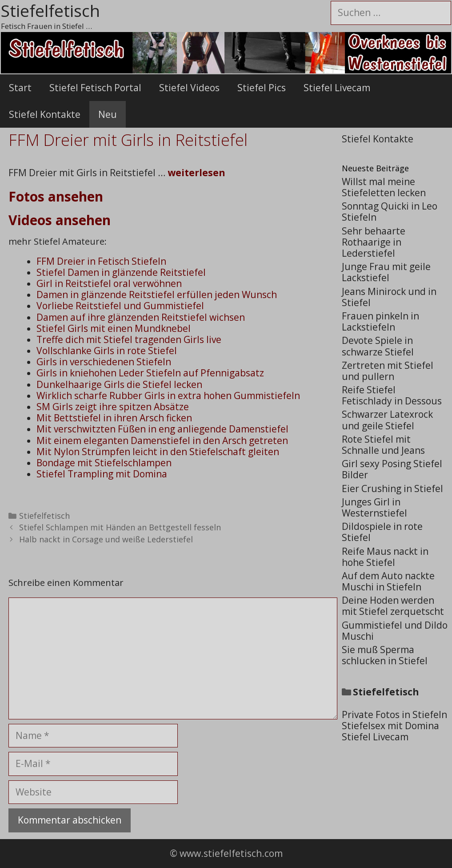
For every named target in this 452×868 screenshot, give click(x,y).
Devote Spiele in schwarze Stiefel (378, 346)
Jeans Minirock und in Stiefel (389, 297)
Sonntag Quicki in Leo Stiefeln (390, 212)
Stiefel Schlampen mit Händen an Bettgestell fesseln (120, 527)
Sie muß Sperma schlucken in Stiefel (385, 655)
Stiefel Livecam (337, 88)
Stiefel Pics (262, 88)
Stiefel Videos (189, 88)
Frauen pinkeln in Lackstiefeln (380, 321)
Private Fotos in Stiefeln (394, 715)
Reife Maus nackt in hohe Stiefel (385, 557)
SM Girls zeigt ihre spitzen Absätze (113, 407)
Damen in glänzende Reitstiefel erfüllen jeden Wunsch (157, 295)
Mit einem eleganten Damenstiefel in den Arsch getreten (162, 440)
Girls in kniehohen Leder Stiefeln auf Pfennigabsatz (150, 373)
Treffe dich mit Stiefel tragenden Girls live (129, 339)
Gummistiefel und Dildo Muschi (395, 631)
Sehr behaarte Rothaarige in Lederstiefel (374, 242)
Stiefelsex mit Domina (390, 726)
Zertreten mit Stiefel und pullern (388, 371)
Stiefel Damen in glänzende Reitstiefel (121, 272)
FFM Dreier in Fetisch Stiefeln (101, 261)
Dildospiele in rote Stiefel (382, 532)
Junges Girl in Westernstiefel (374, 507)
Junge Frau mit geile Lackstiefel (386, 272)
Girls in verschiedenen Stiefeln (104, 362)
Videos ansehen (60, 220)
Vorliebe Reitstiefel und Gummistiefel (120, 306)
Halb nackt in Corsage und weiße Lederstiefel (106, 539)
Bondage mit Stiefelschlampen (104, 463)
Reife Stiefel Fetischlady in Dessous (392, 395)
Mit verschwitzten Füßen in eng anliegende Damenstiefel (162, 429)
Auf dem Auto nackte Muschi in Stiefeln (388, 581)
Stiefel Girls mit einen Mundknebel (114, 328)
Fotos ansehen (56, 196)
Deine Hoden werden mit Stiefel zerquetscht (393, 606)
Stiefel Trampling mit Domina (102, 474)
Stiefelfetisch (44, 516)
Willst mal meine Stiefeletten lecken (384, 187)
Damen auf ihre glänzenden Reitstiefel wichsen (141, 317)
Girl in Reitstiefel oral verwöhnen (109, 283)
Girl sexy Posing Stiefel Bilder (392, 469)
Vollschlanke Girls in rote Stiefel (107, 351)
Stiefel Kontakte (45, 114)
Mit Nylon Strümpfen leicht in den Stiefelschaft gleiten (158, 452)
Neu (108, 114)
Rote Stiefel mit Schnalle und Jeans (383, 445)
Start (20, 88)
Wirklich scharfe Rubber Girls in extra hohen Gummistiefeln (168, 396)
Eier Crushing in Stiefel (392, 489)
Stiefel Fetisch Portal (95, 88)
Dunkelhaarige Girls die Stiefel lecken (119, 384)
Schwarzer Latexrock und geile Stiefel (387, 420)
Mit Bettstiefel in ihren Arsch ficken (114, 418)
